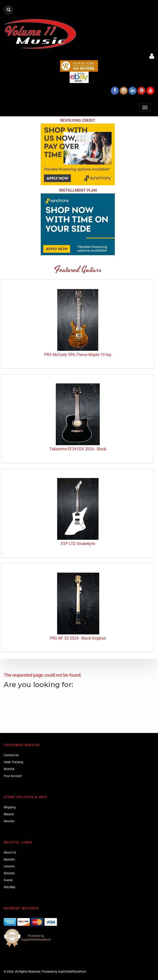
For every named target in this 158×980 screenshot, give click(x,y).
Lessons (9, 866)
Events (8, 880)
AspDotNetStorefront (72, 972)
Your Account (13, 776)
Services (9, 873)
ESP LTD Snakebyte (78, 544)
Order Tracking (13, 762)
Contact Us (11, 755)
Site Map (10, 887)
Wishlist (9, 769)
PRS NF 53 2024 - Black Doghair (78, 638)
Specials (9, 859)
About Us (10, 853)
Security (9, 821)
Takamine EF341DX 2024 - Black (78, 449)
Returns (9, 814)
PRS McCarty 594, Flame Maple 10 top (78, 355)
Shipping (10, 807)
